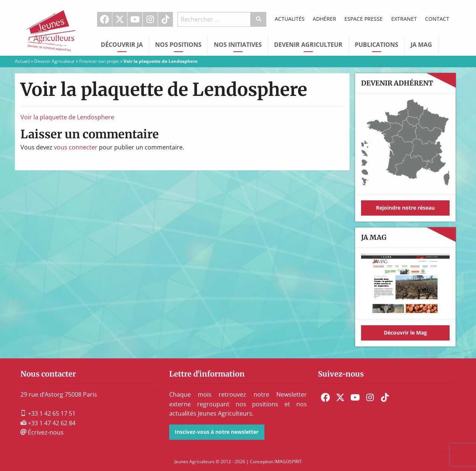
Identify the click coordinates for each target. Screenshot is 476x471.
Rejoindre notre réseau (405, 208)
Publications (377, 45)
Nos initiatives (238, 45)
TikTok (165, 19)
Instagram (150, 19)
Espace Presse (364, 19)
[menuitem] (105, 19)
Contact (437, 19)
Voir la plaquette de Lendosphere (67, 117)
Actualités (290, 19)
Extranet (404, 19)
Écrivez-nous (42, 432)
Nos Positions (178, 45)
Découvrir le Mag (405, 333)
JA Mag (421, 45)
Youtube (135, 19)
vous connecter (76, 147)
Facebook (104, 19)
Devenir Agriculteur (308, 45)
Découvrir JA (122, 45)
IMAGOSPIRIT (288, 462)
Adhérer (324, 19)
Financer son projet (99, 61)
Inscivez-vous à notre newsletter (217, 432)
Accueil (22, 61)
